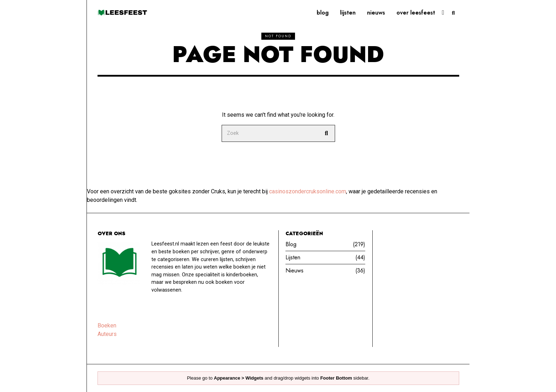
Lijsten (348, 13)
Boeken (107, 325)
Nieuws (376, 13)
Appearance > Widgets (239, 378)
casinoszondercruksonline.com (308, 191)
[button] (327, 133)
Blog (323, 13)
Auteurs (107, 334)
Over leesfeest (416, 13)
